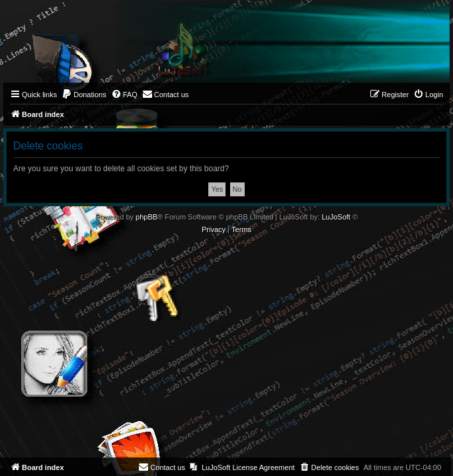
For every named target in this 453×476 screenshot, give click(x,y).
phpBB (146, 217)
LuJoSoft (336, 217)
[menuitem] (84, 95)
